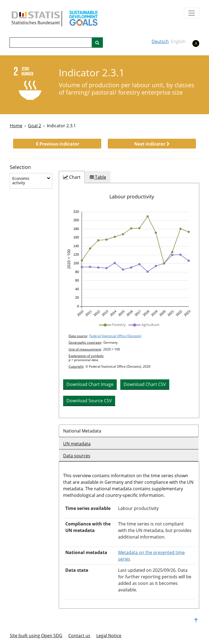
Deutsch (160, 41)
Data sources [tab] (77, 456)
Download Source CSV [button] (89, 401)
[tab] (72, 177)
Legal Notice (109, 636)
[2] (31, 84)
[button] (57, 144)
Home (16, 126)
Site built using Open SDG (36, 636)
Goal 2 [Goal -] (35, 126)
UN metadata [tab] (77, 444)
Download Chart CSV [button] (145, 384)
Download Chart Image (90, 384)
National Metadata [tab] (82, 431)
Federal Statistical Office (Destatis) (115, 336)
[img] (129, 264)
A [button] (196, 43)
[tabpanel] (129, 300)
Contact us (79, 636)
